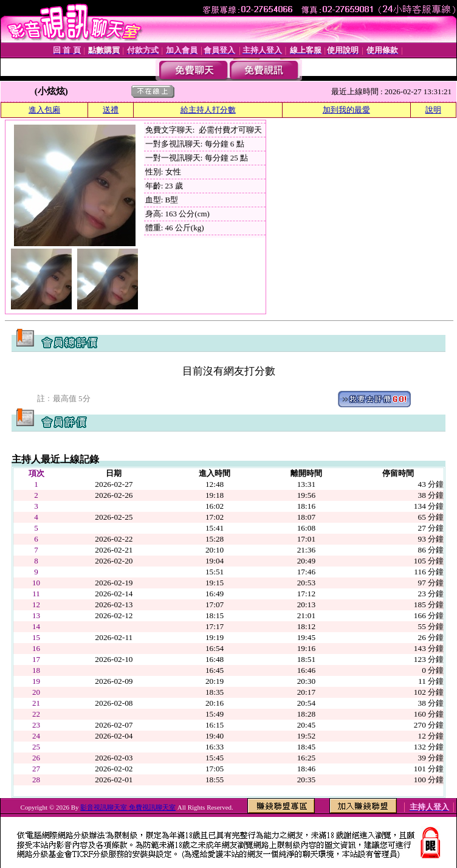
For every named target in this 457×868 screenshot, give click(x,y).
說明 (433, 110)
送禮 (111, 110)
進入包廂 (44, 110)
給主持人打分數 (208, 110)
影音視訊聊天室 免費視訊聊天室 (128, 807)
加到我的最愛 (346, 110)
